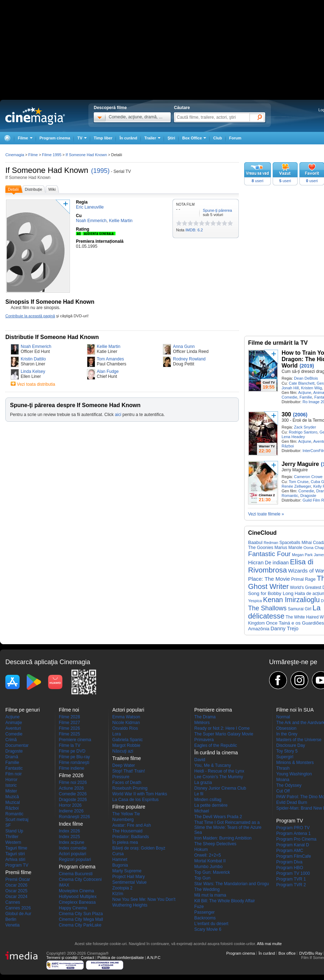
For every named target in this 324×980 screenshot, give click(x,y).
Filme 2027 (69, 723)
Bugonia (120, 865)
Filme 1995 (52, 155)
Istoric (11, 785)
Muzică (12, 797)
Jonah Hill (290, 388)
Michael (202, 811)
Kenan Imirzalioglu (291, 600)
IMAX (64, 885)
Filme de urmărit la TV (278, 343)
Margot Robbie (126, 745)
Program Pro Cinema (296, 839)
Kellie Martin (109, 347)
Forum (235, 138)
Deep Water (124, 765)
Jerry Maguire (300, 464)
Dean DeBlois (306, 378)
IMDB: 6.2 (194, 230)
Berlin (11, 919)
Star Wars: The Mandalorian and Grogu (232, 884)
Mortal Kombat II (210, 861)
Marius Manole (288, 548)
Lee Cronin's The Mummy (219, 777)
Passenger (204, 912)
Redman (271, 543)
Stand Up (14, 831)
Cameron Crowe (308, 477)
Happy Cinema (73, 908)
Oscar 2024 (16, 897)
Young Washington (294, 774)
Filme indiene (71, 768)
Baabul (255, 542)
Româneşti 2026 (74, 817)
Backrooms (205, 918)
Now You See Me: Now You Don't (144, 899)
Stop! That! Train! (129, 771)
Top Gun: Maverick (212, 872)
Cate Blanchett (302, 383)
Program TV (17, 865)
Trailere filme (127, 758)
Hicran (256, 562)
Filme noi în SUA (295, 710)
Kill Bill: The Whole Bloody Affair (225, 901)
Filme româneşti (74, 763)
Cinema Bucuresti (76, 874)
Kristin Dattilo (33, 359)
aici (118, 415)
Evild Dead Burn (292, 802)
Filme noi (69, 710)
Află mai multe (269, 944)
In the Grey (287, 734)
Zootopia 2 (122, 888)
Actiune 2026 (71, 788)
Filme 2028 (69, 717)
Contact (87, 958)
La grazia (203, 783)
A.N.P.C (154, 958)
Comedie (289, 397)
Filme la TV (70, 745)
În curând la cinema (216, 753)
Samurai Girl (299, 609)
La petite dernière (211, 805)
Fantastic (14, 768)
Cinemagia (15, 155)
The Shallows (267, 608)
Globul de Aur (18, 914)
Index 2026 (69, 831)
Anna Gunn (184, 347)
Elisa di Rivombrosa (281, 566)
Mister (11, 791)
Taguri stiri (15, 854)
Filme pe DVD (72, 751)
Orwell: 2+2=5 (208, 855)
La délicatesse (284, 612)
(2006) (300, 415)
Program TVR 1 (291, 879)
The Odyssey (289, 785)
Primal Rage (304, 579)
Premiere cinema (75, 740)
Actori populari (73, 854)
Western (13, 842)
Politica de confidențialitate (120, 958)
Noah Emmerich (36, 347)
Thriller (12, 837)
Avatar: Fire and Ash (132, 825)
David (200, 760)
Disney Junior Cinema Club (220, 788)
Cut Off (283, 791)
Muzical (13, 802)
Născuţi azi (123, 751)
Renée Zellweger (296, 486)
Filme (33, 155)
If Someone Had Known (47, 170)
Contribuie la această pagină (30, 316)
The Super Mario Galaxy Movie (224, 734)
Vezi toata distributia (36, 384)
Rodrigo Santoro (303, 432)
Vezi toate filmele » (266, 514)
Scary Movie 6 (208, 929)
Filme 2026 (69, 728)
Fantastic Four (269, 554)
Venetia (12, 925)
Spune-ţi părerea (217, 210)
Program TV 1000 (293, 873)
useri (258, 181)
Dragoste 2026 (73, 800)
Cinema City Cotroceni (80, 879)
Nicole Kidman (126, 723)
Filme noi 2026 (73, 783)
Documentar (17, 745)
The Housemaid (127, 831)
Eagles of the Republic (216, 745)
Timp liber (103, 138)
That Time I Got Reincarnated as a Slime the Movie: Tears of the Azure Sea (228, 827)
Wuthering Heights (130, 905)
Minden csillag (208, 800)
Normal (283, 717)
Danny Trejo (284, 628)
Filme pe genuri (23, 710)
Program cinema (55, 138)
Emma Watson (126, 717)
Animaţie (14, 723)
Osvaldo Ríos (125, 728)
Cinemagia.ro (35, 116)
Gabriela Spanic (127, 740)
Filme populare (129, 807)
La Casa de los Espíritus (135, 800)
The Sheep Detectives (215, 844)
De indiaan (277, 563)
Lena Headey (293, 437)
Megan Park (302, 555)
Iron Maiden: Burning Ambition (223, 838)
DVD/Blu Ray (311, 953)
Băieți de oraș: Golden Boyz (139, 848)
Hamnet (120, 860)
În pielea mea (125, 842)
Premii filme (18, 872)
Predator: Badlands (131, 837)
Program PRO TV (293, 828)
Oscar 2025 (16, 891)
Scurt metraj (17, 820)
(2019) (307, 366)
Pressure (121, 777)
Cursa (118, 854)
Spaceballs (290, 543)
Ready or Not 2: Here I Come (222, 728)
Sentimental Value (130, 882)
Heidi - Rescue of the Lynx (219, 771)
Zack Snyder (305, 427)
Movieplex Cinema (76, 891)
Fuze (199, 907)
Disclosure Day (291, 745)
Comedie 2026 (73, 794)
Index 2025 (69, 837)
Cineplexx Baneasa (77, 902)
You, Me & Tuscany (213, 765)
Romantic (290, 496)
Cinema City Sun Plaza (81, 914)
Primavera (204, 740)
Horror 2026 (70, 805)
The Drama (205, 717)
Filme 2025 (69, 734)
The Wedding (207, 889)
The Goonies (261, 548)
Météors (202, 723)
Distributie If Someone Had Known (52, 337)
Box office (287, 953)
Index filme (71, 824)
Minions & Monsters (295, 763)
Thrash (283, 768)
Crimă (11, 740)
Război (288, 446)
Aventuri (13, 728)
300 (286, 414)
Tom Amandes (110, 359)
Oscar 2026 (16, 885)
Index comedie (73, 848)
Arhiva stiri (15, 860)
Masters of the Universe (299, 740)
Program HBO (290, 868)
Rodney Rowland (189, 359)
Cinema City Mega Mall (81, 919)
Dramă (12, 757)
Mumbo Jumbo (208, 867)
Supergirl (285, 757)
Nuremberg (123, 820)
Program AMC (290, 851)
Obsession (286, 728)
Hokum (201, 850)
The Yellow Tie (126, 814)
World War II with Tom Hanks (140, 794)
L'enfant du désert (211, 924)
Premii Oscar (18, 879)
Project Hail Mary (128, 877)
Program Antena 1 (294, 833)
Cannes (13, 902)
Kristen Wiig (311, 388)
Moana (283, 780)
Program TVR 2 (291, 885)
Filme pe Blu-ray (74, 757)
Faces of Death (127, 783)
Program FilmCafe (294, 856)
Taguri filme (16, 848)
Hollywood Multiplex (78, 897)
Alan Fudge (108, 371)
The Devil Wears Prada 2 (218, 817)
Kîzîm (118, 894)
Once (272, 623)
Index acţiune (71, 842)
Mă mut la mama (210, 895)
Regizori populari (75, 860)
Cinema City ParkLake (80, 925)
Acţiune (305, 392)
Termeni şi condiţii (62, 958)
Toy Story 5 (287, 751)
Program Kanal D (293, 845)
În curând (128, 138)
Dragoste (308, 496)
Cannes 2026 (18, 908)
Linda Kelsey (33, 371)
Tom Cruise (299, 482)
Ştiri (171, 138)
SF (8, 825)
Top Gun (202, 878)
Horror (11, 780)
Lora (117, 734)
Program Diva (289, 862)
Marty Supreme (127, 871)
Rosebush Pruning (130, 788)
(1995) (101, 171)
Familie (306, 397)
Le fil (199, 794)
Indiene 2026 (71, 811)
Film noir (14, 774)
